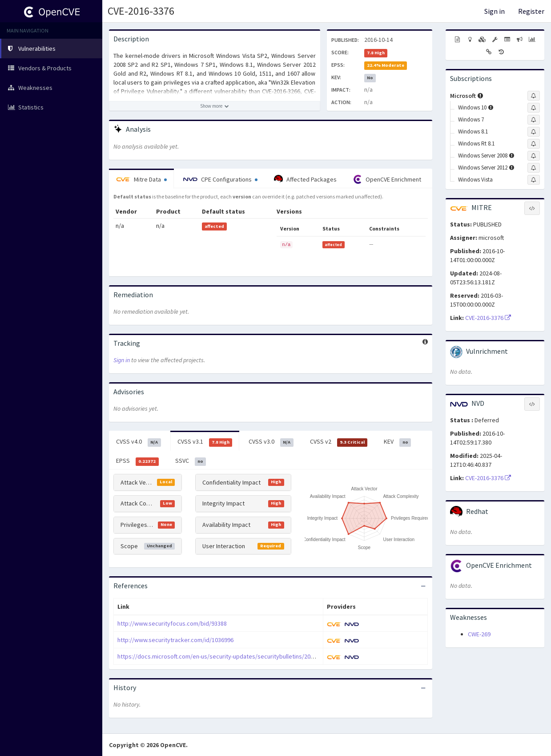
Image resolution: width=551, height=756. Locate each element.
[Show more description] (215, 106)
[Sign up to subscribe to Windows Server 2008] (534, 156)
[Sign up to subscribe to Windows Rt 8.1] (534, 144)
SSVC (191, 461)
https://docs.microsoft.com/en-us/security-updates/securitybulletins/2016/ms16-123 (231, 656)
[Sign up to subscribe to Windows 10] (534, 108)
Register (531, 11)
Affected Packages (305, 179)
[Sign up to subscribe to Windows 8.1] (534, 132)
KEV (397, 442)
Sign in (495, 11)
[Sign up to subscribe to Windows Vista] (534, 180)
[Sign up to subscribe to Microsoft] (534, 96)
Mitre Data (141, 179)
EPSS (137, 461)
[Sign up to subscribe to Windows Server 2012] (534, 168)
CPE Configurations (220, 179)
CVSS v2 (339, 442)
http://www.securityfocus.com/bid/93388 (172, 623)
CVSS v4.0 (139, 442)
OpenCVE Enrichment (387, 179)
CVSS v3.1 (205, 442)
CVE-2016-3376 (141, 11)
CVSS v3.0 (271, 442)
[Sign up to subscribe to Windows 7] (534, 120)
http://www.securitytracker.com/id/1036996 (175, 640)
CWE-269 (479, 634)
